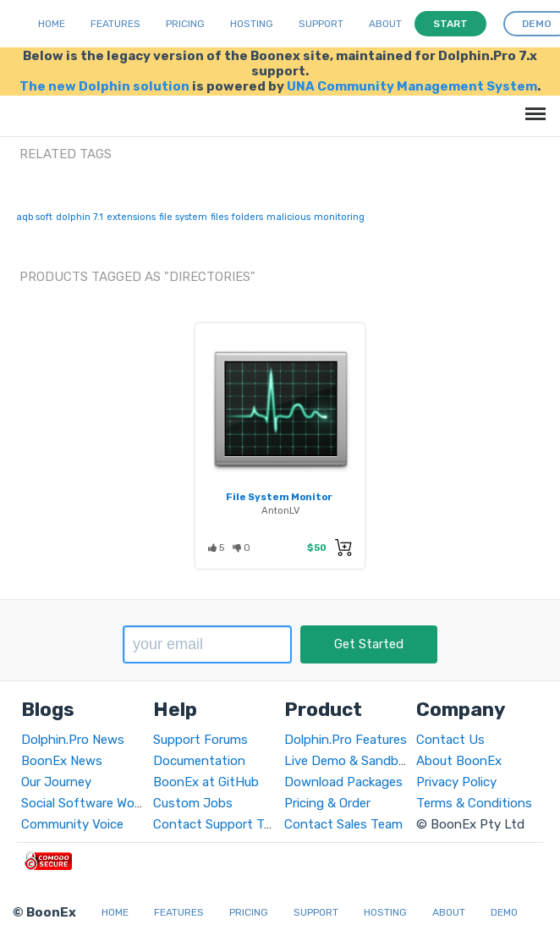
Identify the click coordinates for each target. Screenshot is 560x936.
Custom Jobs (193, 803)
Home (52, 24)
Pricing (185, 24)
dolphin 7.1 (80, 217)
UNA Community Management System (412, 86)
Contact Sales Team (343, 824)
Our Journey (56, 782)
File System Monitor (279, 497)
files (220, 217)
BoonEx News (62, 761)
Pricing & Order (327, 803)
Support (321, 24)
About (385, 24)
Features (115, 24)
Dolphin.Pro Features (346, 740)
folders (247, 217)
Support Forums (200, 740)
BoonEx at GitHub (206, 782)
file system (183, 217)
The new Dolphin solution (104, 86)
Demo (504, 912)
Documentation (199, 761)
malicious (288, 217)
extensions (131, 217)
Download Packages (343, 782)
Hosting (252, 24)
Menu (533, 105)
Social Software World (85, 803)
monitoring (339, 217)
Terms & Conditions (474, 803)
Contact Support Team (221, 824)
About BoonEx (459, 761)
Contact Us (450, 740)
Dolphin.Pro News (73, 740)
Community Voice (72, 824)
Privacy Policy (456, 782)
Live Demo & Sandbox (349, 761)
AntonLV (280, 510)
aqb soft (34, 217)
